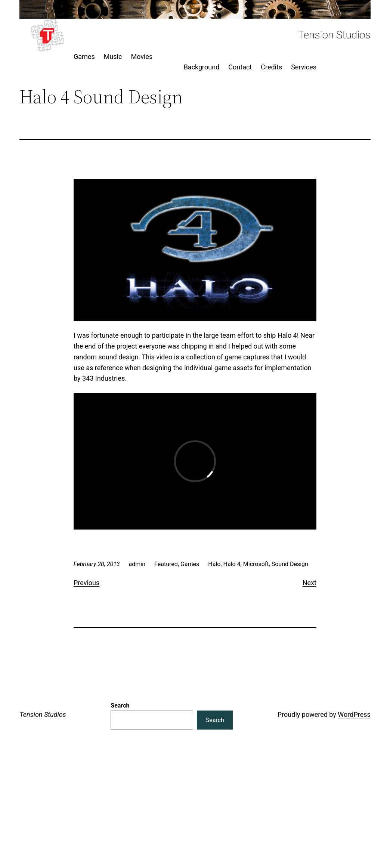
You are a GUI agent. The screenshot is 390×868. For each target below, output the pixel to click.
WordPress (354, 714)
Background (202, 67)
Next (309, 583)
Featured (166, 564)
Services (304, 67)
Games (190, 564)
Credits (271, 67)
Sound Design (290, 564)
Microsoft (256, 564)
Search (120, 705)
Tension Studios (334, 35)
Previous (86, 583)
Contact (240, 67)
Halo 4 (232, 564)
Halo (214, 564)
